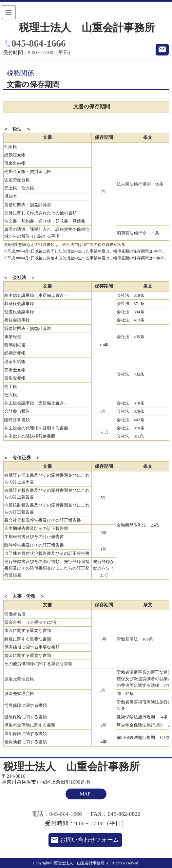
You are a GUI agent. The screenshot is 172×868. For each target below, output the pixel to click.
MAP (85, 794)
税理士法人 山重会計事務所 (87, 28)
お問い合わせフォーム (89, 840)
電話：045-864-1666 (57, 814)
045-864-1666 (39, 43)
